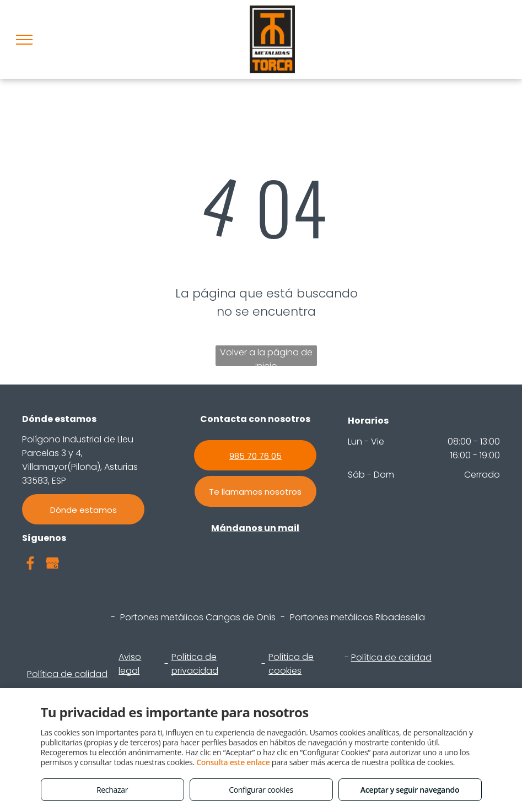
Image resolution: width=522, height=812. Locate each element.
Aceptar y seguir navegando (410, 790)
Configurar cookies (261, 790)
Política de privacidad (195, 664)
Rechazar (112, 790)
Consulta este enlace (233, 762)
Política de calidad (67, 674)
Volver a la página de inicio (266, 356)
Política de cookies (291, 664)
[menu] (24, 40)
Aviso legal (130, 664)
